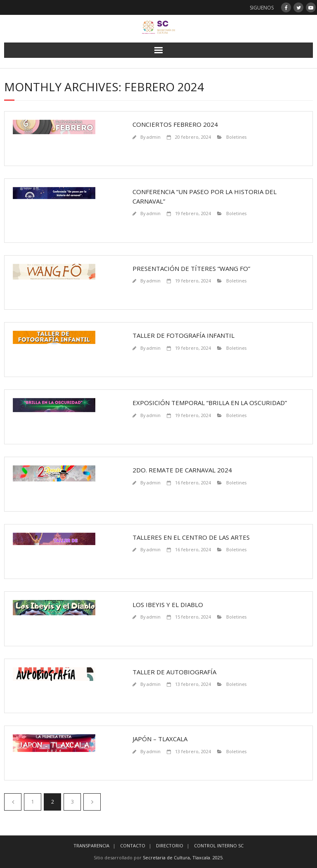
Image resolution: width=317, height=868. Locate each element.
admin (154, 137)
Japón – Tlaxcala (160, 739)
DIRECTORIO (170, 845)
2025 (218, 857)
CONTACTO (133, 845)
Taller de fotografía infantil (183, 335)
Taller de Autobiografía (174, 672)
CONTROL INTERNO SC (219, 845)
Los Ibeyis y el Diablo (168, 605)
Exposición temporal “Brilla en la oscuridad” (210, 403)
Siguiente (92, 802)
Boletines (236, 137)
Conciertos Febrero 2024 (175, 124)
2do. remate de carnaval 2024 (182, 470)
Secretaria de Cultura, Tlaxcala (176, 857)
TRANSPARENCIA (91, 845)
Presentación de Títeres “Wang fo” (191, 268)
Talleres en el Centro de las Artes (191, 537)
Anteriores (13, 802)
